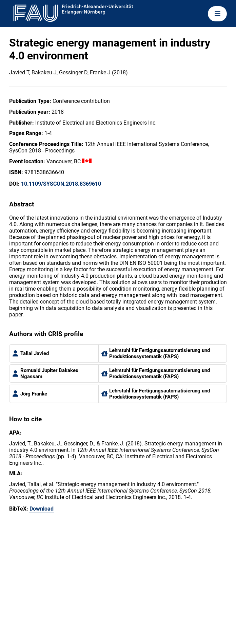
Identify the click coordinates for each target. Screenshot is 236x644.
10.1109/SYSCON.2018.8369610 (61, 184)
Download (42, 509)
